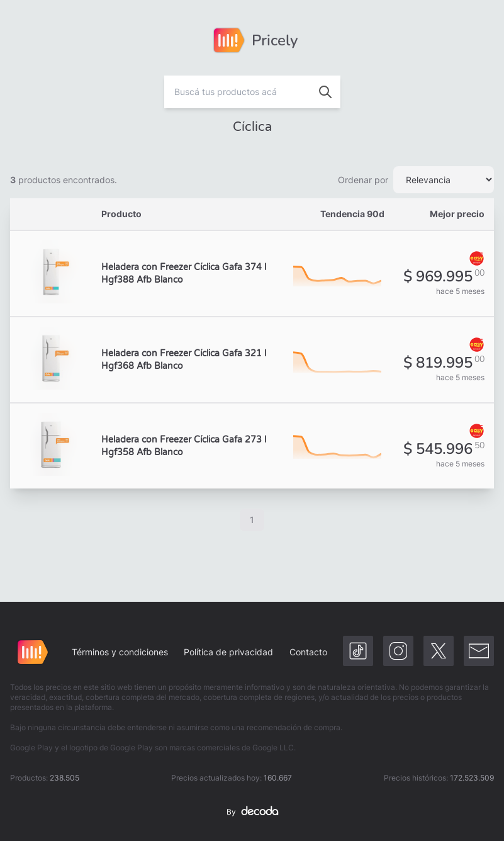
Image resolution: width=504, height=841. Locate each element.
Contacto (308, 652)
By (252, 812)
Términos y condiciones (120, 652)
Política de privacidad (228, 652)
